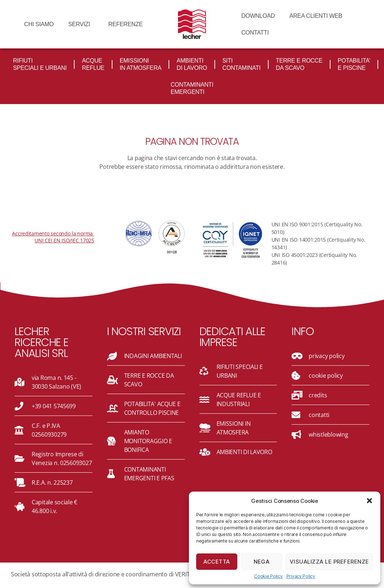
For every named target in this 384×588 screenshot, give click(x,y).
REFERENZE (126, 24)
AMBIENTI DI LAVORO (192, 64)
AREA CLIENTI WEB (316, 16)
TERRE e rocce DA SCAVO (299, 64)
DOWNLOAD (258, 16)
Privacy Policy (301, 576)
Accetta (217, 562)
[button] (369, 501)
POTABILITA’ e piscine (354, 64)
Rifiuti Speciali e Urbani (40, 64)
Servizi (81, 24)
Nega (262, 562)
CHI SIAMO (39, 24)
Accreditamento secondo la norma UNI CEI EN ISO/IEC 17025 (53, 237)
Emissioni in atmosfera (141, 64)
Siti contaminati (242, 64)
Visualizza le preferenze (329, 562)
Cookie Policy (268, 576)
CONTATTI (255, 33)
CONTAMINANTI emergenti (192, 88)
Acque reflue (93, 64)
